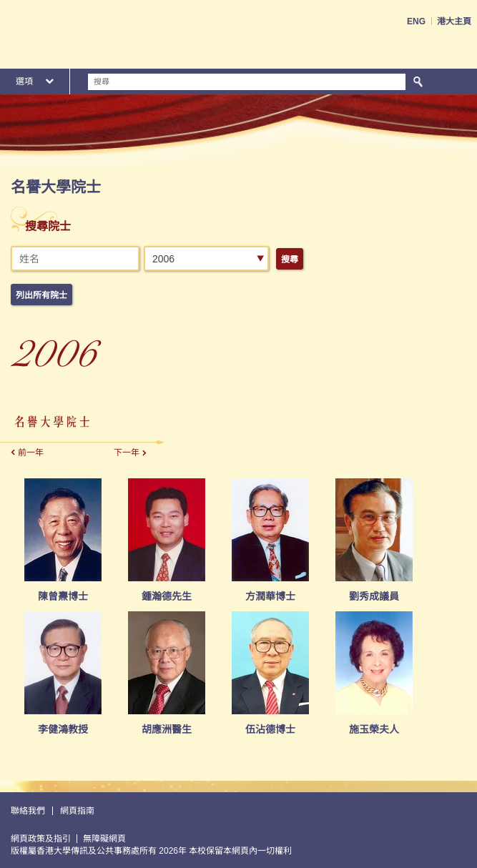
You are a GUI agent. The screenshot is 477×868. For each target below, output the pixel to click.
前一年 (31, 453)
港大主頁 (454, 21)
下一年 (127, 453)
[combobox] (206, 258)
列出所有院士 (41, 295)
